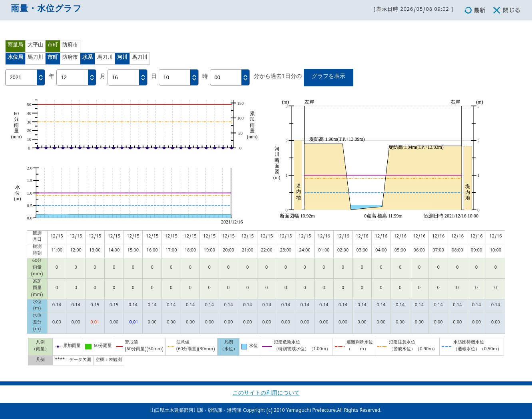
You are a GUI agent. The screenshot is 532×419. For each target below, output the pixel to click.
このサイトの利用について (266, 394)
